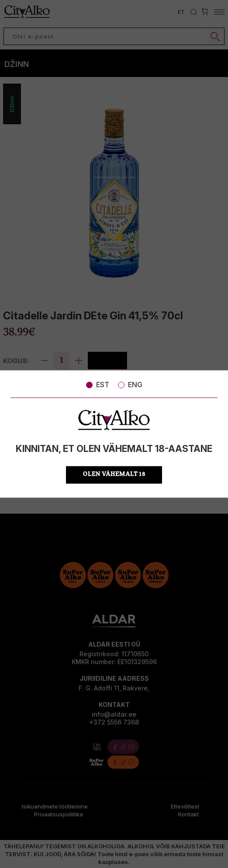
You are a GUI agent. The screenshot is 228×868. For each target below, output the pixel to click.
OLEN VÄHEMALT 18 (114, 475)
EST (98, 385)
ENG (130, 385)
